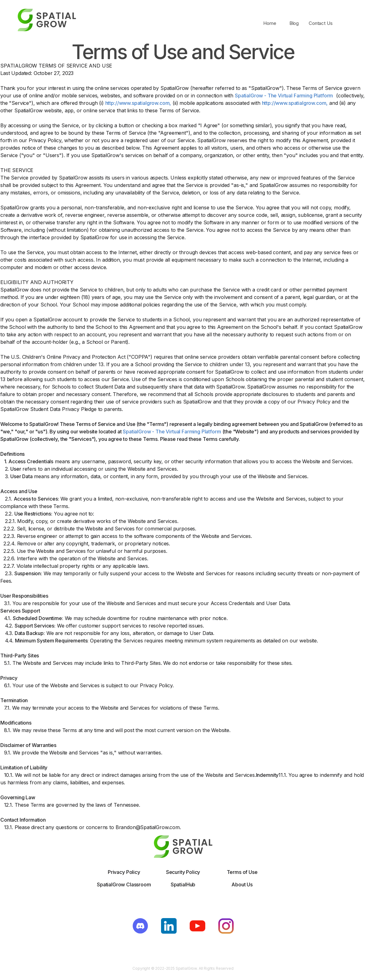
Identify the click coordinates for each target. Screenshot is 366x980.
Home (270, 23)
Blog (294, 23)
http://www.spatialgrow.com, (138, 103)
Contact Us (321, 23)
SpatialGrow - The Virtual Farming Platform (284, 96)
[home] (47, 23)
